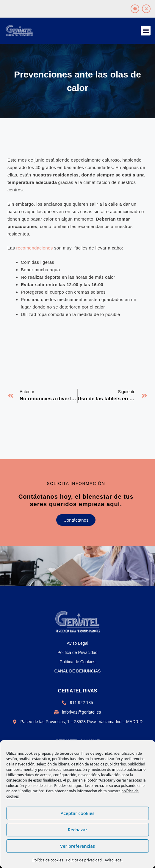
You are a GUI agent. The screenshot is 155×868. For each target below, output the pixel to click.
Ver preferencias (77, 846)
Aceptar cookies (78, 813)
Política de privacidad (84, 860)
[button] (146, 31)
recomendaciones (35, 248)
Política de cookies (48, 860)
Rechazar (78, 830)
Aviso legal (114, 860)
